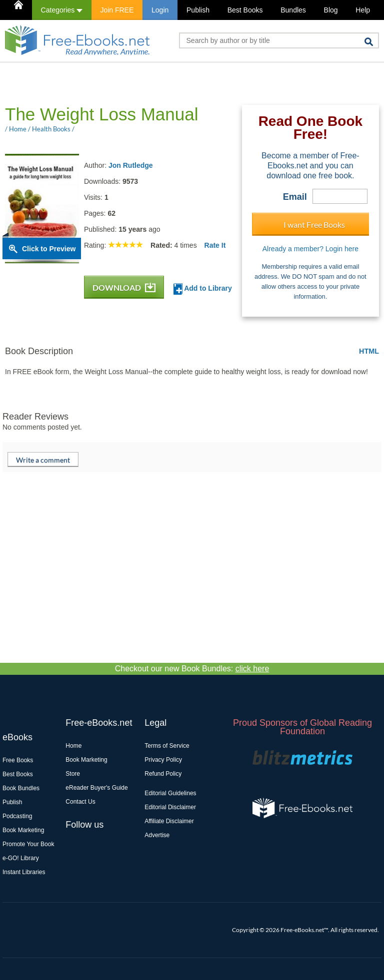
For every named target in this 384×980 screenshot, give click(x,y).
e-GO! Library (21, 858)
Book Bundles (21, 788)
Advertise (157, 835)
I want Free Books (314, 225)
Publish (198, 10)
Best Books (245, 10)
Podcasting (17, 816)
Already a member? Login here (310, 249)
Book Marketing (23, 830)
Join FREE (117, 10)
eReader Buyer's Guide (96, 788)
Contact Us (80, 802)
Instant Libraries (24, 872)
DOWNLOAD (124, 287)
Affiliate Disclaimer (169, 821)
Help (363, 10)
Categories (62, 10)
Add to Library (203, 289)
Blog (331, 10)
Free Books (18, 760)
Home (73, 746)
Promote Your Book (28, 844)
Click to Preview (49, 249)
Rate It (215, 245)
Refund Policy (163, 774)
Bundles (293, 10)
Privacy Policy (163, 760)
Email (295, 197)
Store (73, 774)
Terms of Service (167, 746)
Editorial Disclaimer (170, 807)
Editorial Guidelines (170, 793)
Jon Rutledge (131, 165)
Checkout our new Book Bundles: (192, 669)
